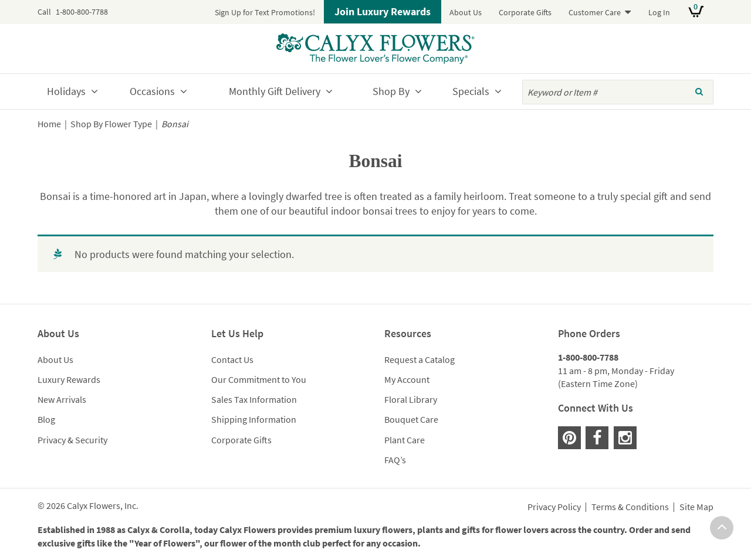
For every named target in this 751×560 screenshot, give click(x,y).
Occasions (152, 91)
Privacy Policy (554, 507)
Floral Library (411, 399)
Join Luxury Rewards (383, 11)
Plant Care (405, 440)
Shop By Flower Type (111, 124)
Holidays (66, 91)
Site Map (696, 507)
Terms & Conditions (630, 507)
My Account (407, 379)
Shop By (391, 91)
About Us (466, 12)
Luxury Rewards (69, 379)
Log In (659, 12)
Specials (471, 91)
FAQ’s (395, 460)
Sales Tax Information (254, 399)
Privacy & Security (72, 440)
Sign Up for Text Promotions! (265, 12)
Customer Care (595, 12)
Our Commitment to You (259, 379)
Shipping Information (254, 419)
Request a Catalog (420, 359)
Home (49, 124)
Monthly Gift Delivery (275, 91)
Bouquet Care (411, 419)
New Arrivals (62, 399)
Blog (46, 419)
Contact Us (232, 359)
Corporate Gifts (525, 12)
